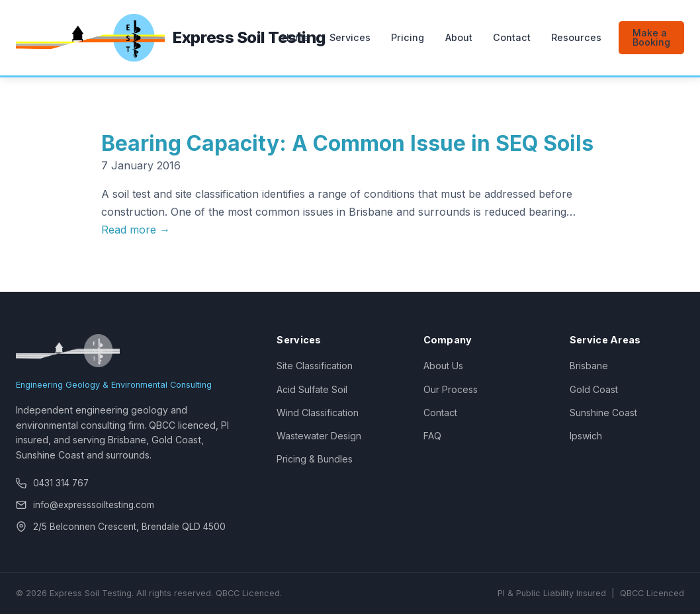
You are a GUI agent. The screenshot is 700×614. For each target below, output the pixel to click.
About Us (443, 366)
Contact (512, 37)
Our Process (451, 389)
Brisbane (589, 366)
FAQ (432, 436)
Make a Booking (651, 37)
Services (350, 37)
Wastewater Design (319, 436)
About (459, 37)
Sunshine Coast (603, 413)
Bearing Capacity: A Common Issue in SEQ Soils (347, 143)
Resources (576, 37)
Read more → (136, 230)
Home (295, 37)
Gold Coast (594, 389)
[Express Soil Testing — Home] (139, 38)
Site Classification (315, 366)
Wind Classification (318, 413)
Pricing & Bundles (315, 459)
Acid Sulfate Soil (312, 389)
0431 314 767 (61, 483)
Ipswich (586, 436)
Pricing (408, 37)
